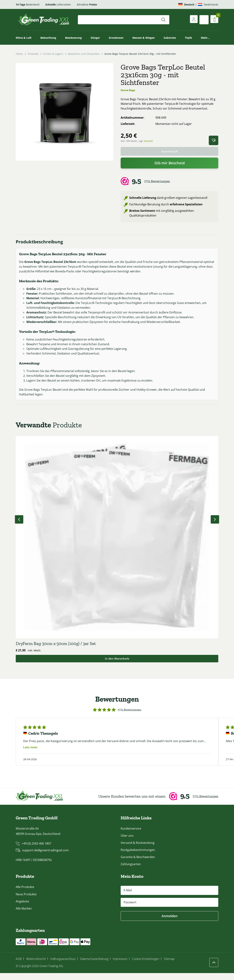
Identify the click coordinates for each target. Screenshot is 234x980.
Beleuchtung (48, 38)
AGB (19, 966)
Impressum (120, 966)
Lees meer (30, 754)
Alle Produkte (25, 894)
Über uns (127, 842)
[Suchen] (163, 20)
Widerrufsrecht (36, 966)
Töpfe (188, 38)
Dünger (95, 38)
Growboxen (116, 38)
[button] (214, 140)
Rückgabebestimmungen (138, 857)
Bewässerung (73, 38)
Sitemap (169, 966)
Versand (148, 141)
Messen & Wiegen (144, 38)
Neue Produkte (26, 901)
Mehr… (205, 38)
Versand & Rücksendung (138, 850)
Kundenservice (131, 835)
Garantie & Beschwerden (138, 864)
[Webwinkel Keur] (169, 182)
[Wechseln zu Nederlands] (208, 4)
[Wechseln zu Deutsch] (186, 4)
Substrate (170, 38)
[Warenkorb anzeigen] (214, 20)
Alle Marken (24, 915)
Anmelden (170, 923)
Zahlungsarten (131, 871)
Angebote (22, 908)
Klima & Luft (24, 38)
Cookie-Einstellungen (146, 966)
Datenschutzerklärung (94, 966)
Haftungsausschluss (63, 966)
